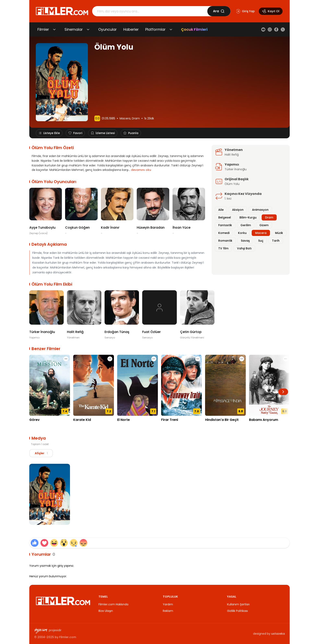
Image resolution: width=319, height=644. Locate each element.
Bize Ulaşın (106, 611)
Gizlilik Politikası (237, 611)
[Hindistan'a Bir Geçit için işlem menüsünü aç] (242, 359)
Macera (125, 118)
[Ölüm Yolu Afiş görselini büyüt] (50, 494)
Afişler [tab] (43, 453)
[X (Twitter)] (283, 29)
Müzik (279, 233)
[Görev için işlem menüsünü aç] (66, 359)
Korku (242, 233)
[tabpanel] (159, 495)
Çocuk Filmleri (194, 29)
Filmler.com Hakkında (113, 604)
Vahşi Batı (244, 248)
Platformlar (155, 29)
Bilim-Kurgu (248, 217)
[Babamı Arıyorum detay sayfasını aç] (269, 385)
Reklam (168, 611)
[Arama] (150, 11)
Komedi (224, 233)
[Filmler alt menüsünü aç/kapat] (54, 29)
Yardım (168, 604)
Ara (219, 11)
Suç (261, 241)
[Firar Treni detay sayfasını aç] (181, 385)
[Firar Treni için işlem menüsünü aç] (198, 359)
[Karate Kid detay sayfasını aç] (94, 385)
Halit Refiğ (232, 155)
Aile (221, 210)
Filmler (43, 29)
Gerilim (246, 225)
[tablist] (43, 453)
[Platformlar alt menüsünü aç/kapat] (171, 29)
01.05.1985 (108, 118)
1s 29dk (149, 118)
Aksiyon (238, 210)
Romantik (225, 241)
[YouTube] (263, 29)
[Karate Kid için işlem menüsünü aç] (110, 359)
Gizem (264, 225)
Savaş (245, 241)
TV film (223, 248)
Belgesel (225, 217)
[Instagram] (270, 29)
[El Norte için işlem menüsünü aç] (154, 359)
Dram (136, 118)
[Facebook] (276, 29)
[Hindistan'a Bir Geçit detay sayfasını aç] (225, 385)
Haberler (131, 29)
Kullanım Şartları (238, 604)
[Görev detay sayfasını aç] (50, 385)
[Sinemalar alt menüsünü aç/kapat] (88, 29)
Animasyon (260, 210)
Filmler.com (68, 637)
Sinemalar (74, 29)
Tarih (276, 241)
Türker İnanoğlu (236, 169)
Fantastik (225, 225)
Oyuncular (108, 29)
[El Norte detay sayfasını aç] (138, 385)
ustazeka (278, 634)
